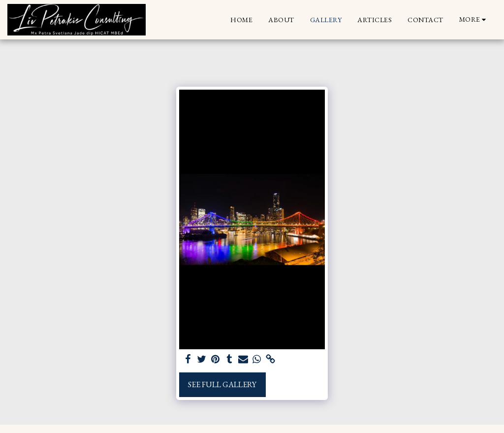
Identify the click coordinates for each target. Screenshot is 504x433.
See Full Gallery (222, 384)
